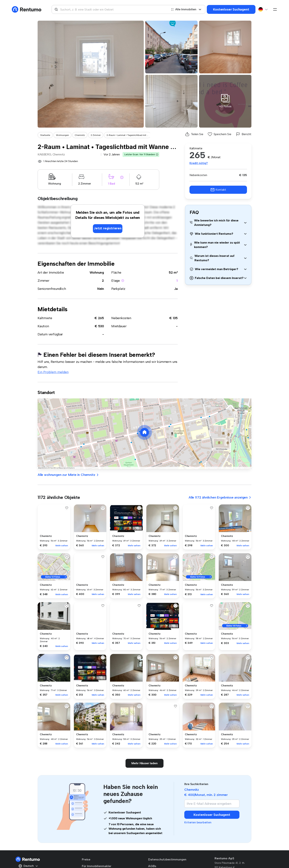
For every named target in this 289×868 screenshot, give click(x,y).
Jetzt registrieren (108, 228)
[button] (157, 154)
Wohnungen (62, 135)
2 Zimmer (96, 135)
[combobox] (110, 9)
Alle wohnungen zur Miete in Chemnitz (68, 475)
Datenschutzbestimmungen (167, 859)
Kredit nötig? (199, 163)
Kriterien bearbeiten (198, 822)
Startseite (45, 135)
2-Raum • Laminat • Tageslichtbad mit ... (127, 135)
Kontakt (218, 190)
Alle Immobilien (186, 9)
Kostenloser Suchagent (231, 9)
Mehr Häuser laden (144, 763)
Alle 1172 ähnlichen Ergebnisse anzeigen (220, 497)
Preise (86, 859)
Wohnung (97, 272)
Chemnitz (80, 135)
